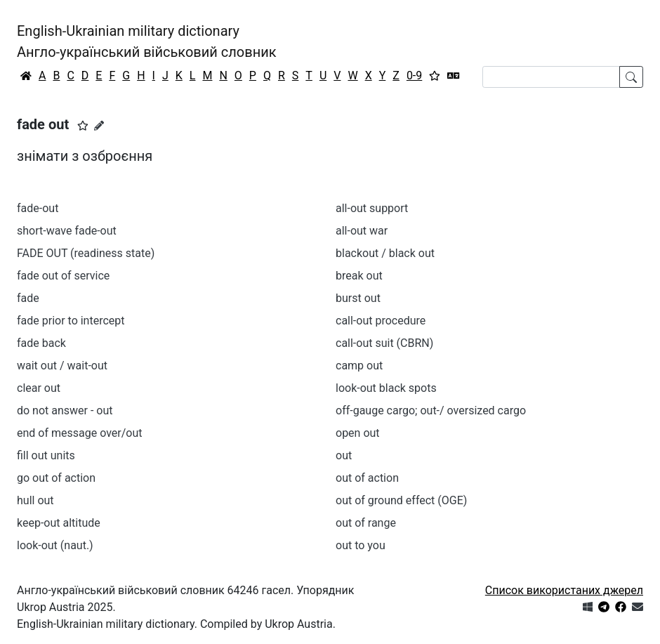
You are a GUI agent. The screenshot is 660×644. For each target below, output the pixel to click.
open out (358, 433)
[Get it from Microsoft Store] (588, 607)
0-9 (414, 75)
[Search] (551, 77)
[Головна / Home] (26, 76)
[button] (83, 126)
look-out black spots (386, 388)
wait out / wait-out (62, 366)
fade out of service (63, 276)
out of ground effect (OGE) (401, 500)
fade (28, 298)
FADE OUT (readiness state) (86, 253)
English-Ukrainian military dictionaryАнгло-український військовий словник (147, 41)
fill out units (46, 455)
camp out (359, 366)
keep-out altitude (59, 523)
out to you (361, 545)
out (344, 455)
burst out (358, 298)
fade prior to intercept (71, 321)
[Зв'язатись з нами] (638, 607)
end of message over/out (79, 433)
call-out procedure (381, 321)
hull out (35, 500)
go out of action (56, 478)
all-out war (362, 231)
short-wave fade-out (67, 231)
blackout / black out (385, 253)
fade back (41, 343)
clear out (39, 388)
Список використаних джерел (564, 590)
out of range (366, 523)
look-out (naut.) (55, 545)
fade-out (38, 208)
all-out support (372, 208)
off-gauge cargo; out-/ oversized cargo (431, 410)
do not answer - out (65, 410)
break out (359, 276)
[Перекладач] (454, 76)
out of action (367, 478)
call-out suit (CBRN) (384, 343)
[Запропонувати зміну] (99, 126)
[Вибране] (435, 76)
